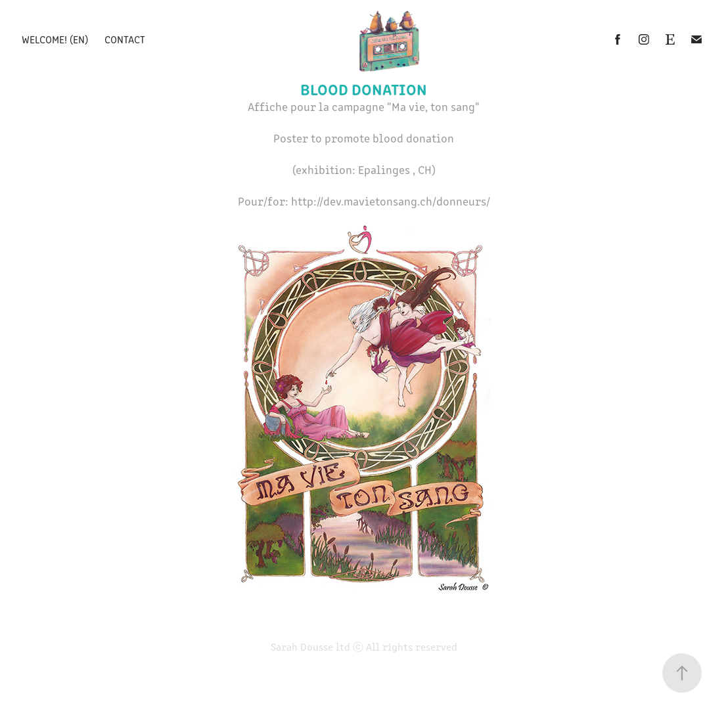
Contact (125, 39)
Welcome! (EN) (55, 39)
